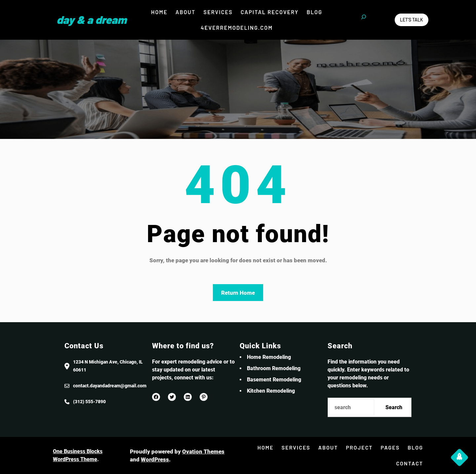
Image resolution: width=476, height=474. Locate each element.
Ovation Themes (203, 452)
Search (394, 407)
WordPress (155, 459)
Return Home (238, 293)
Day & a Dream (92, 20)
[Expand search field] (364, 20)
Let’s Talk (412, 20)
